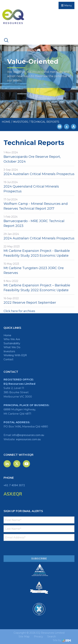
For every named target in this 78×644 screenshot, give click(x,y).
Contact (8, 359)
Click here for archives (19, 311)
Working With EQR (15, 355)
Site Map (24, 637)
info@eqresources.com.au (28, 435)
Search (52, 637)
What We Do (12, 347)
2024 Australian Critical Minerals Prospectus (39, 174)
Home (7, 335)
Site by (62, 640)
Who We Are (12, 339)
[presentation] (25, 548)
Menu (66, 6)
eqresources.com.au (28, 439)
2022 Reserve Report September (30, 303)
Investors (9, 351)
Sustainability (12, 343)
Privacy (38, 637)
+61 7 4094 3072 (14, 485)
